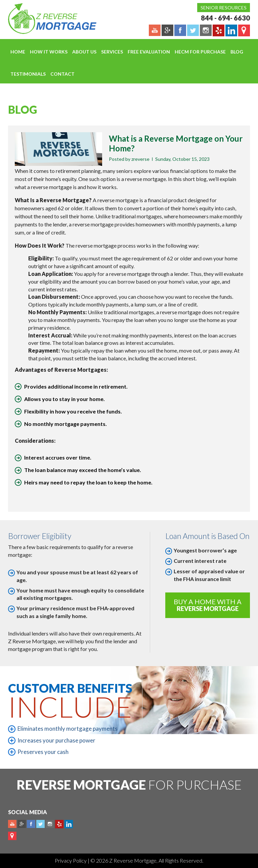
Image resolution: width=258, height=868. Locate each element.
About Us (84, 52)
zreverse (140, 159)
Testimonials (28, 74)
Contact (62, 74)
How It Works (49, 52)
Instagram (50, 824)
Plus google (22, 824)
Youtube (12, 824)
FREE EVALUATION (149, 52)
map (12, 836)
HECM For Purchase (200, 52)
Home (18, 52)
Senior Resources (224, 8)
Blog (237, 52)
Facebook (31, 824)
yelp (59, 824)
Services (112, 52)
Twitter (40, 824)
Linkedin (69, 824)
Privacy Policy (71, 860)
